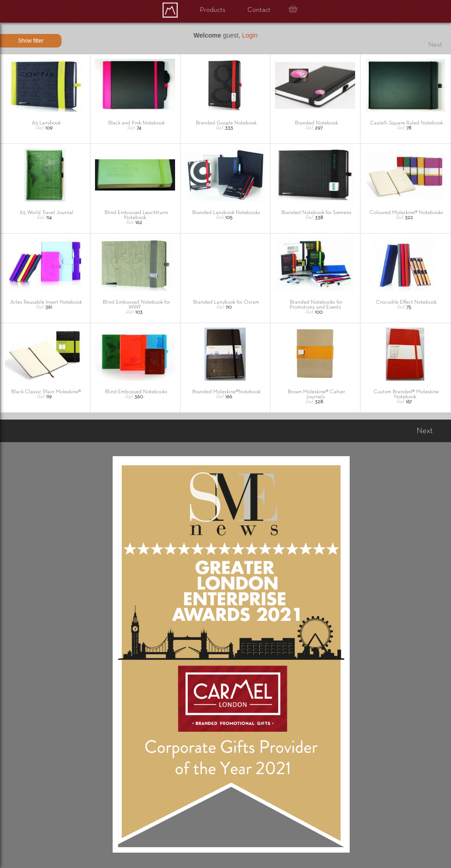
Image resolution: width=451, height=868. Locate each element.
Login (250, 35)
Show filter (31, 41)
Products (213, 10)
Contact (259, 10)
